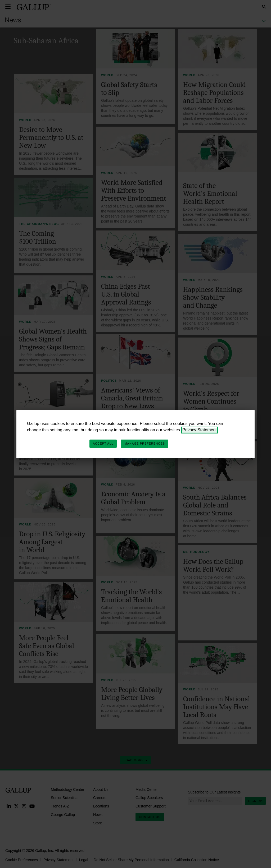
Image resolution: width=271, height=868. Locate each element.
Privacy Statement (200, 430)
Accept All (103, 444)
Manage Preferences (145, 444)
